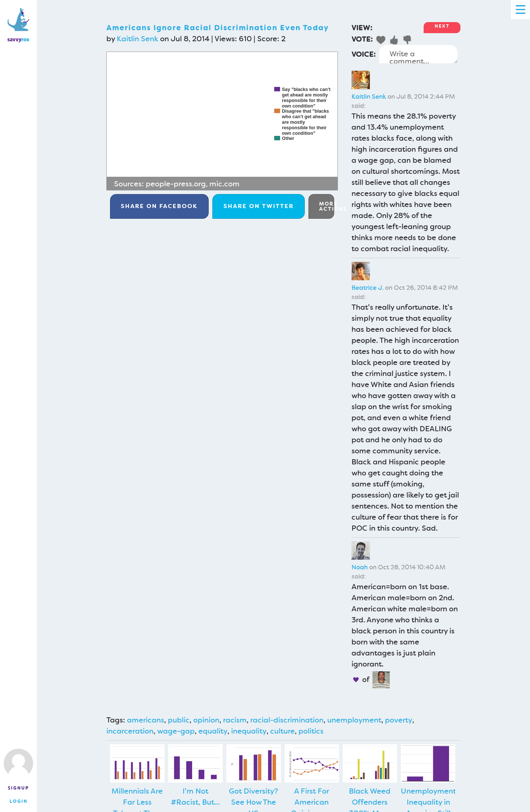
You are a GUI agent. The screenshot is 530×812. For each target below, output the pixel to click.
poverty (399, 720)
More (327, 206)
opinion (206, 720)
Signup (18, 788)
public (179, 720)
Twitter (259, 206)
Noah (360, 567)
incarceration (130, 731)
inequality (249, 731)
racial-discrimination (287, 720)
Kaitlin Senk (137, 39)
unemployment (354, 720)
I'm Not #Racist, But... (195, 797)
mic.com (225, 184)
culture (282, 731)
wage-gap (176, 731)
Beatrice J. (368, 288)
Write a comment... (418, 54)
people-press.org (176, 184)
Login (19, 801)
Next (442, 26)
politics (311, 731)
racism (235, 720)
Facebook (159, 206)
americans (146, 720)
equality (213, 731)
